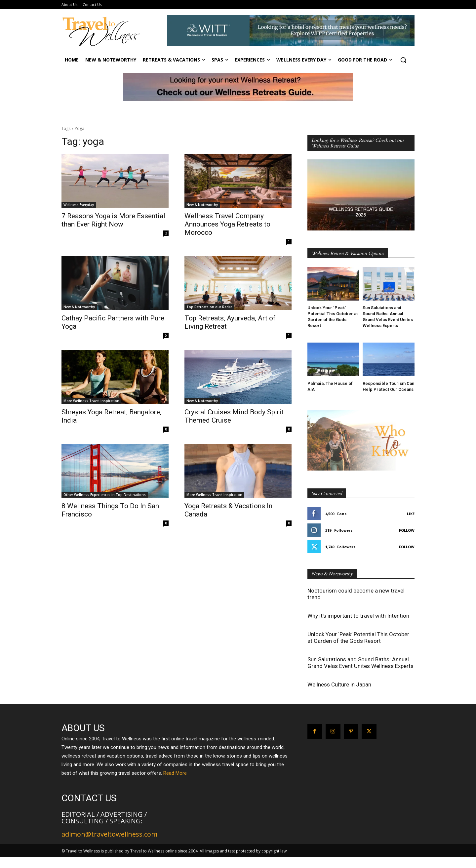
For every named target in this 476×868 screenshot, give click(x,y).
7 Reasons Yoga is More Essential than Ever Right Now (113, 220)
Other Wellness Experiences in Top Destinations (105, 495)
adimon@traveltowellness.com (109, 834)
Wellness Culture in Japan (339, 684)
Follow (407, 530)
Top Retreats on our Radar (209, 307)
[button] (403, 60)
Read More (175, 773)
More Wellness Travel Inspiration (91, 401)
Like (411, 514)
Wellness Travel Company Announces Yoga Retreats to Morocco (227, 224)
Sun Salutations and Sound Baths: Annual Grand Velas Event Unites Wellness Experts (360, 663)
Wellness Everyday (79, 205)
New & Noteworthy (202, 205)
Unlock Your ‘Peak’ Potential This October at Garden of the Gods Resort (358, 638)
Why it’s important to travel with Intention (358, 616)
